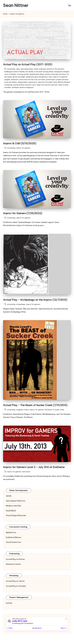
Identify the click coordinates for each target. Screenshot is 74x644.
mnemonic (15, 80)
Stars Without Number (62, 82)
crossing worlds (23, 74)
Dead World (11, 511)
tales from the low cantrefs (47, 85)
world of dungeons (26, 87)
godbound (30, 77)
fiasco (27, 410)
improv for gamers (60, 77)
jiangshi (7, 80)
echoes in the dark (52, 74)
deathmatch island (37, 74)
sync (34, 85)
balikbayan (8, 72)
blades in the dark (35, 72)
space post (33, 82)
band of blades (19, 72)
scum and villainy (11, 82)
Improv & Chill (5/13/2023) (20, 143)
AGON (9, 496)
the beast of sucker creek (54, 410)
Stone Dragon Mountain (16, 515)
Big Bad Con (11, 532)
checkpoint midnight (62, 72)
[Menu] (69, 5)
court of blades (10, 74)
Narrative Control (13, 564)
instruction (26, 472)
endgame (20, 410)
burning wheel (48, 72)
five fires (63, 74)
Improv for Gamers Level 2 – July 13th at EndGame (34, 467)
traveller (8, 87)
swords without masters (22, 85)
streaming (8, 85)
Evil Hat (9, 603)
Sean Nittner (16, 5)
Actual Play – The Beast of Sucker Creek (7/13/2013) (35, 405)
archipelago (21, 304)
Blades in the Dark (14, 506)
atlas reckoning (40, 69)
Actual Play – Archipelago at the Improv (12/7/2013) (35, 300)
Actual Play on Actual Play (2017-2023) (28, 64)
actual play (11, 69)
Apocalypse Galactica (16, 501)
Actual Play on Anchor (15, 559)
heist (51, 77)
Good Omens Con (13, 542)
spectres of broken (45, 82)
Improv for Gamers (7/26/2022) (23, 213)
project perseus (62, 80)
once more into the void (28, 80)
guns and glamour (41, 77)
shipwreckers (23, 82)
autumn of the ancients (55, 69)
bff (27, 72)
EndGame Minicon (14, 537)
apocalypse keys (27, 69)
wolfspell (15, 87)
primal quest (51, 80)
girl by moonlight (19, 77)
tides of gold (63, 85)
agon (18, 69)
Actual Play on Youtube (16, 586)
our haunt (42, 80)
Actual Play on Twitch (15, 581)
